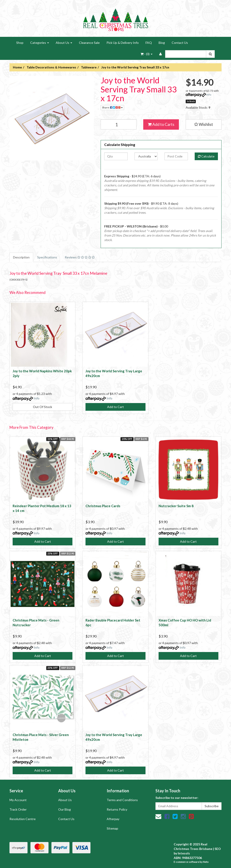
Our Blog (65, 809)
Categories (40, 43)
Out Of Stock (43, 407)
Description (21, 257)
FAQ (149, 43)
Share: (112, 107)
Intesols (184, 853)
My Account (18, 800)
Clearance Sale (89, 43)
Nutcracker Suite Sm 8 (176, 506)
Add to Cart (115, 407)
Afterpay (113, 819)
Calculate (206, 156)
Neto (206, 862)
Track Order (18, 809)
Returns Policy (117, 809)
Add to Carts (161, 124)
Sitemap (112, 828)
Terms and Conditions (122, 800)
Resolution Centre (23, 819)
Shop (20, 43)
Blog (162, 43)
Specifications (47, 257)
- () (147, 54)
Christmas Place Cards (103, 506)
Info (209, 95)
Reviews (80, 257)
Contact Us (180, 43)
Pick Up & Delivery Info (123, 43)
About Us (64, 43)
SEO (218, 849)
